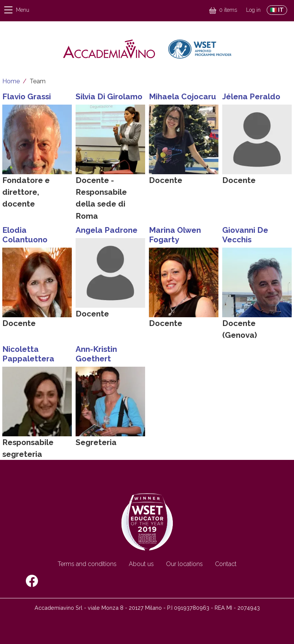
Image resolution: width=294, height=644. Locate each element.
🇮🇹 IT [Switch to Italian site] (277, 10)
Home (11, 81)
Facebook (32, 581)
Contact (226, 564)
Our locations (184, 564)
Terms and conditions (87, 564)
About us (141, 564)
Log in (253, 10)
